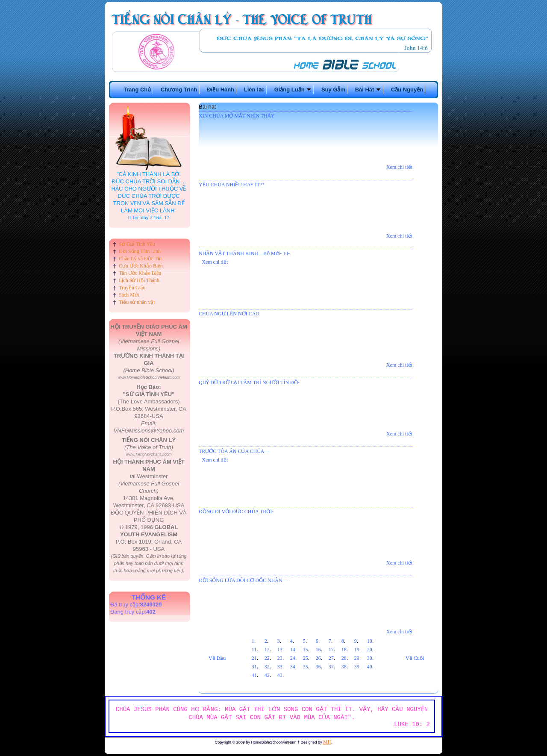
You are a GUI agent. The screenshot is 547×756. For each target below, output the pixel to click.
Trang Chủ (137, 90)
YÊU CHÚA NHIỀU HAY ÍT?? (231, 185)
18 (344, 650)
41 (254, 675)
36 (318, 667)
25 (306, 658)
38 (344, 667)
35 (306, 667)
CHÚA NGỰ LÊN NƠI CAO (229, 314)
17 (331, 650)
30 (370, 658)
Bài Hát (368, 90)
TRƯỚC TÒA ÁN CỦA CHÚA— (234, 451)
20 (370, 650)
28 (344, 658)
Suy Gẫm (333, 90)
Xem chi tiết (399, 167)
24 (293, 658)
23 (280, 658)
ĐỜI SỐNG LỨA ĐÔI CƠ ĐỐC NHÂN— (243, 580)
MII (327, 742)
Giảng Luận (293, 90)
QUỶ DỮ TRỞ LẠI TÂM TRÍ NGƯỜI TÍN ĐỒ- (249, 382)
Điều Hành (221, 90)
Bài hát (207, 107)
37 (331, 667)
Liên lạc (254, 90)
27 (331, 658)
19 (357, 650)
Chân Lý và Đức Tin (140, 259)
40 (370, 667)
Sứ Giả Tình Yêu (137, 244)
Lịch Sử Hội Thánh (139, 280)
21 (254, 658)
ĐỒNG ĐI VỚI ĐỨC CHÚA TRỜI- (236, 512)
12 (267, 650)
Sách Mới (129, 295)
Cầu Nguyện (407, 90)
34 (293, 667)
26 (318, 658)
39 (357, 667)
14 (293, 650)
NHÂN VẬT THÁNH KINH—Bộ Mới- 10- (244, 253)
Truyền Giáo (132, 288)
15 (306, 650)
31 (254, 667)
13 (280, 650)
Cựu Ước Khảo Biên (141, 266)
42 (267, 675)
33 (280, 667)
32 (267, 667)
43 (280, 675)
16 (318, 650)
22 (267, 658)
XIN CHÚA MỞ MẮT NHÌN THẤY (237, 116)
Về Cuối (415, 658)
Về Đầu (217, 658)
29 (357, 658)
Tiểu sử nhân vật (137, 302)
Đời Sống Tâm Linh (140, 251)
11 (254, 650)
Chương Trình (179, 90)
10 (370, 641)
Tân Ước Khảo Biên (140, 273)
